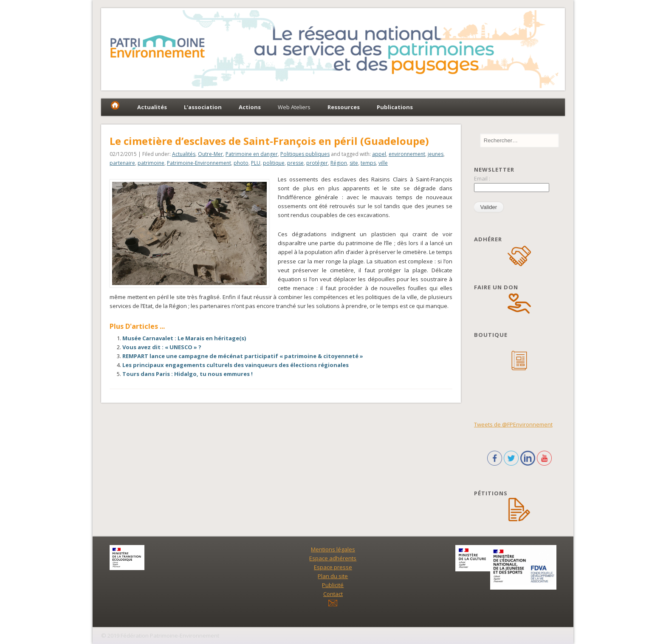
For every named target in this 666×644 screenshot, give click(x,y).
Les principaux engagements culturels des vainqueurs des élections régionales (236, 365)
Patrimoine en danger (252, 154)
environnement (407, 154)
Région (339, 163)
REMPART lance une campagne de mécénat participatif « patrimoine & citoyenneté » (243, 356)
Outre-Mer (210, 154)
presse (295, 163)
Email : (482, 178)
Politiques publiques (305, 154)
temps (368, 163)
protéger (317, 163)
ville (383, 163)
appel (379, 154)
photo (241, 163)
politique (274, 163)
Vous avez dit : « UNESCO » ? (162, 347)
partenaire (122, 163)
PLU (256, 163)
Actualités (184, 154)
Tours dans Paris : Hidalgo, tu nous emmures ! (188, 374)
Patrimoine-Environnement (199, 163)
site (354, 163)
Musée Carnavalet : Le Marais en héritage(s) (184, 338)
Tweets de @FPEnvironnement (513, 424)
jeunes (436, 154)
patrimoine (151, 163)
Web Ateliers (294, 107)
